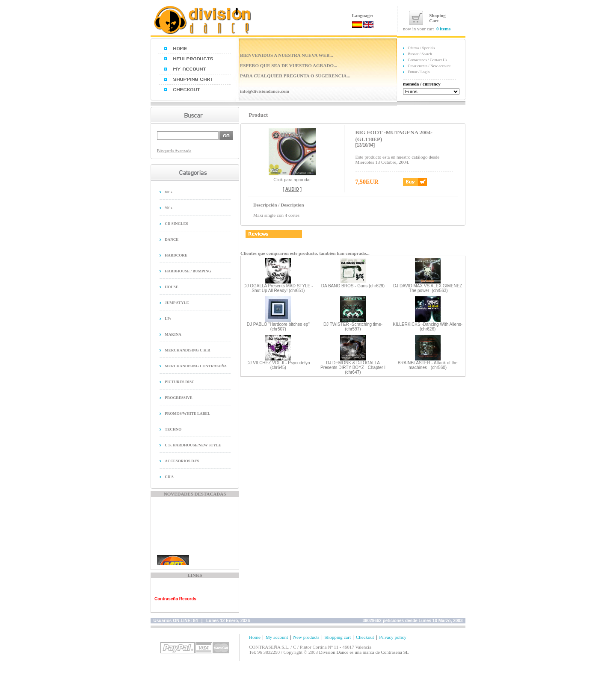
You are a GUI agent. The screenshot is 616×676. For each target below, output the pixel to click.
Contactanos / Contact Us (427, 60)
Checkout (365, 637)
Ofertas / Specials (421, 48)
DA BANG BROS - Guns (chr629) (353, 286)
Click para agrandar (292, 178)
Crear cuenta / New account (429, 66)
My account (277, 637)
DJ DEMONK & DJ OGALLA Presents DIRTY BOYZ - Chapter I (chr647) (353, 368)
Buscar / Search (420, 54)
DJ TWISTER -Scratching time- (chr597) (353, 327)
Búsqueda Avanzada (174, 151)
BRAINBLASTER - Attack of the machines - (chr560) (428, 365)
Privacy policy (393, 637)
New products (306, 637)
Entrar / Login (419, 72)
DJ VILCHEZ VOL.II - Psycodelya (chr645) (278, 365)
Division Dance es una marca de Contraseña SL (364, 652)
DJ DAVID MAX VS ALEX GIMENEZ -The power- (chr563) (428, 288)
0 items (443, 29)
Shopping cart (338, 637)
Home (255, 637)
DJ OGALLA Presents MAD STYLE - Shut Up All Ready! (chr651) (278, 288)
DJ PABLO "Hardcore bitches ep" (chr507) (278, 327)
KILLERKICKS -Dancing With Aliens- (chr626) (428, 327)
